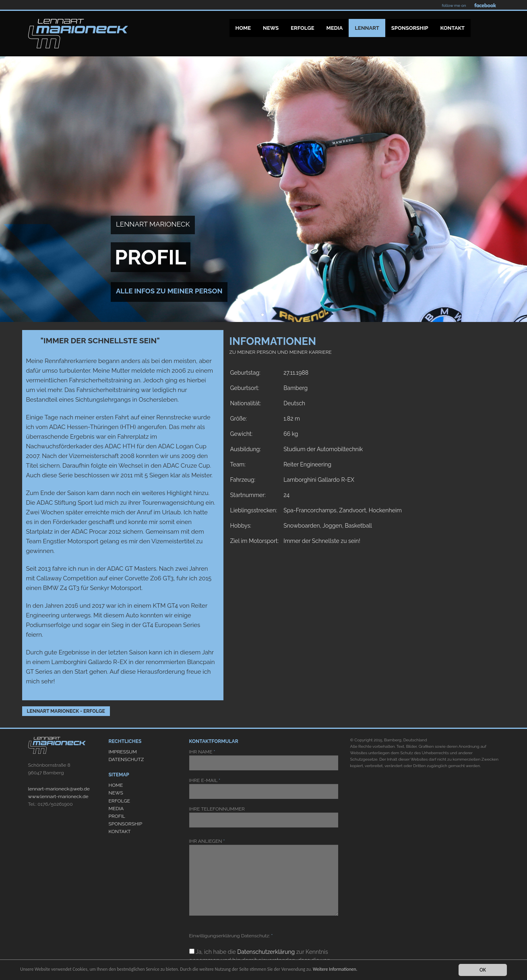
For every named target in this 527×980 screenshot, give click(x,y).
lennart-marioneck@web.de (59, 789)
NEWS (116, 793)
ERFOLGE (120, 801)
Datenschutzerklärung (266, 952)
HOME (116, 785)
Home (243, 28)
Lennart (367, 28)
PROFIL (117, 816)
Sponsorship (410, 28)
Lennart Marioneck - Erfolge (66, 711)
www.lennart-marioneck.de (58, 796)
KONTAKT (120, 831)
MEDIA (116, 809)
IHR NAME (264, 760)
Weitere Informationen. (390, 970)
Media (334, 28)
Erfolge (302, 28)
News (271, 28)
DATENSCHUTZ (126, 759)
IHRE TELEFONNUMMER (264, 817)
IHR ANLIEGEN (264, 877)
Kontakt (453, 28)
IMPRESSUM (123, 752)
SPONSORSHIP (126, 824)
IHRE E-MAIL (264, 788)
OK (483, 970)
